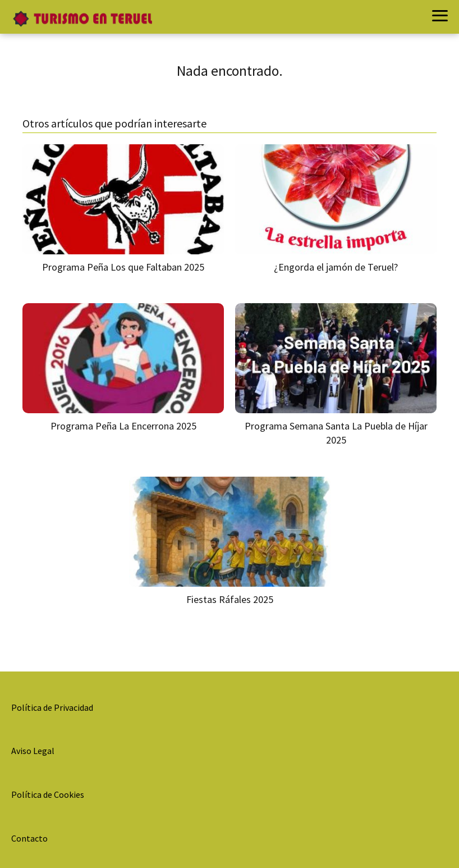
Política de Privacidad (52, 707)
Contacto (29, 838)
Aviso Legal (33, 751)
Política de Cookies (48, 794)
